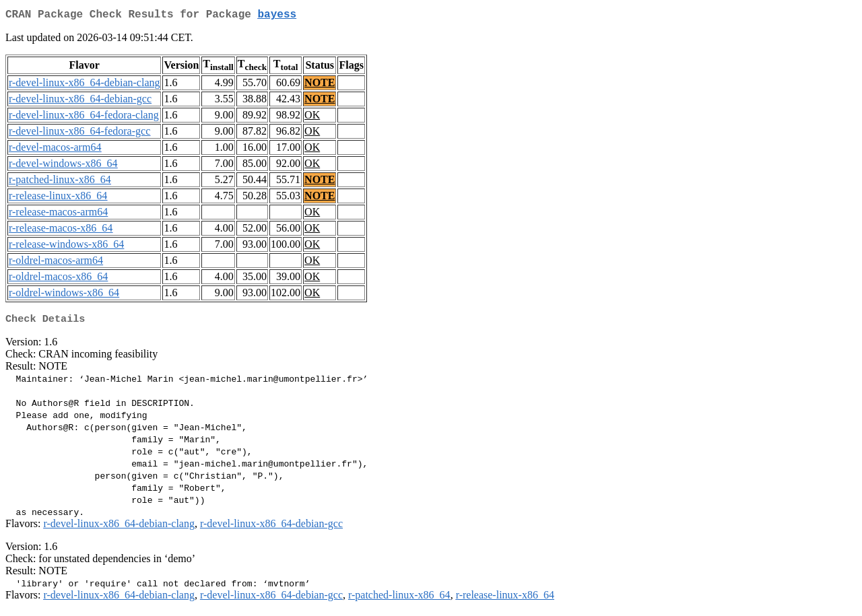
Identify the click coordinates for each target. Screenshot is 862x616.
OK (312, 117)
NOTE (320, 85)
